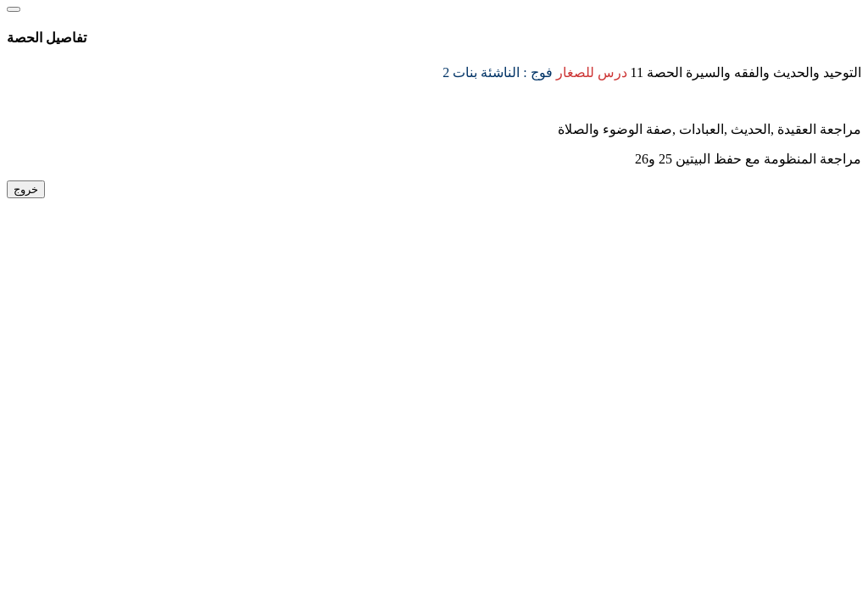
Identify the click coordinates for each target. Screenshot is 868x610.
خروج (26, 189)
